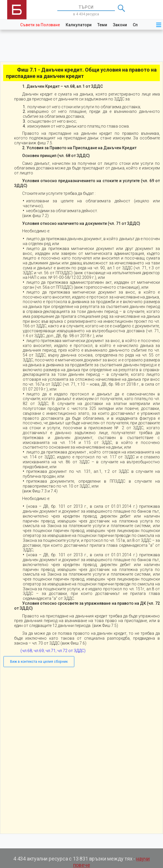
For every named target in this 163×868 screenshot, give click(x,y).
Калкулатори (79, 25)
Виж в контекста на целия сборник (39, 662)
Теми (102, 25)
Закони (120, 25)
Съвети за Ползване (40, 25)
